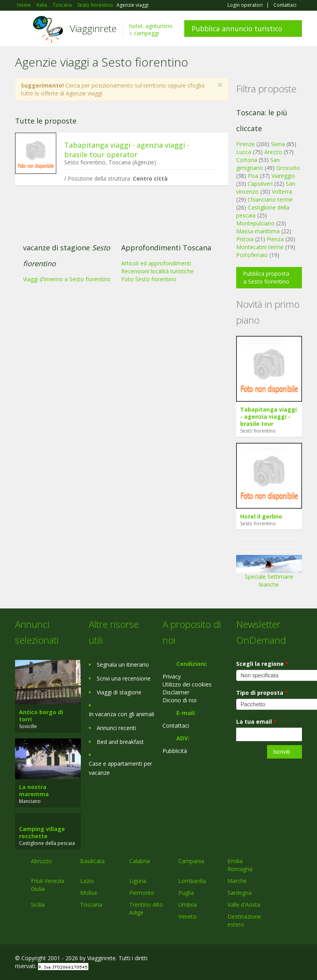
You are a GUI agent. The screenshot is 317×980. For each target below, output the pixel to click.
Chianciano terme (270, 199)
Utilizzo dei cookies (187, 684)
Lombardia (192, 881)
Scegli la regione (262, 664)
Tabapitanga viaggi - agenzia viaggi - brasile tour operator (127, 150)
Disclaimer (176, 692)
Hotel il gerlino (261, 516)
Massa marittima (258, 231)
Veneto (187, 916)
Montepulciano (255, 223)
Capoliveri (260, 184)
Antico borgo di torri (41, 716)
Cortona (247, 160)
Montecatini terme (260, 247)
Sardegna (240, 893)
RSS (298, 959)
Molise (89, 893)
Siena (278, 144)
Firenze (245, 144)
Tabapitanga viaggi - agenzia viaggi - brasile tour (268, 417)
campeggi (146, 33)
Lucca (244, 152)
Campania (191, 861)
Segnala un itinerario (123, 664)
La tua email (256, 722)
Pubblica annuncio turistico (237, 29)
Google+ (259, 959)
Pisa (253, 176)
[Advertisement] (118, 253)
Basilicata (92, 861)
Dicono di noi (180, 700)
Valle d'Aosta (244, 905)
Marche (237, 881)
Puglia (186, 893)
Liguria (138, 881)
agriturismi (159, 26)
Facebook (242, 959)
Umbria (188, 905)
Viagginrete (93, 28)
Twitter (279, 959)
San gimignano (258, 164)
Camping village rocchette (42, 832)
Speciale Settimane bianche (269, 574)
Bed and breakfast (120, 742)
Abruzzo (41, 861)
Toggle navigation (22, 30)
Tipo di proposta (262, 693)
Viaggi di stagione (119, 692)
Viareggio (283, 176)
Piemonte (142, 893)
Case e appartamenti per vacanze (120, 768)
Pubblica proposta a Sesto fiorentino (266, 277)
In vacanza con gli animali (121, 714)
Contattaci (285, 5)
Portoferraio (252, 255)
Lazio (87, 881)
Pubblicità (175, 751)
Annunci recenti (116, 728)
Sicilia (38, 905)
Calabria (139, 861)
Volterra (282, 192)
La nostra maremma (34, 790)
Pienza (275, 239)
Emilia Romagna (240, 865)
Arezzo (273, 152)
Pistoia (245, 239)
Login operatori (245, 5)
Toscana (91, 905)
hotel (136, 26)
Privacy (172, 676)
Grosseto (288, 168)
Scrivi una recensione (124, 678)
